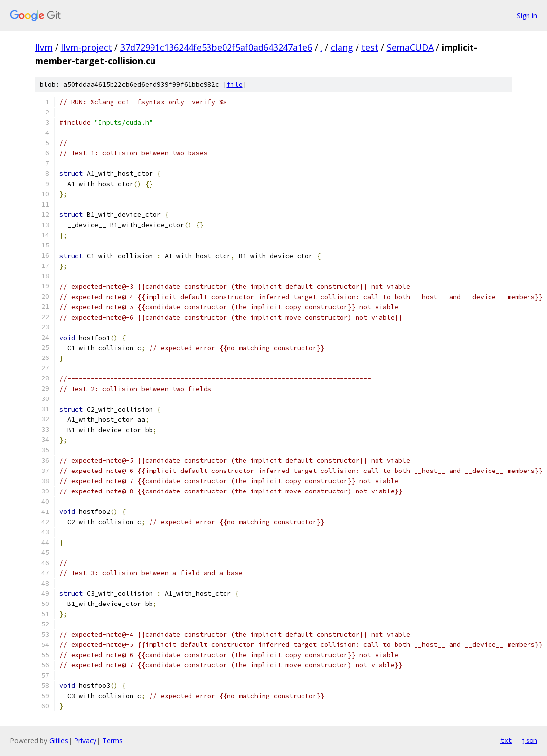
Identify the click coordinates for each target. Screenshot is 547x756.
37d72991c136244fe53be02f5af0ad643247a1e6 (216, 47)
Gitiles (59, 741)
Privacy (85, 741)
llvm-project (86, 47)
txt (506, 740)
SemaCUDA (410, 47)
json (529, 740)
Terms (113, 741)
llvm (44, 47)
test (370, 47)
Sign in (527, 15)
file (235, 85)
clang (342, 47)
